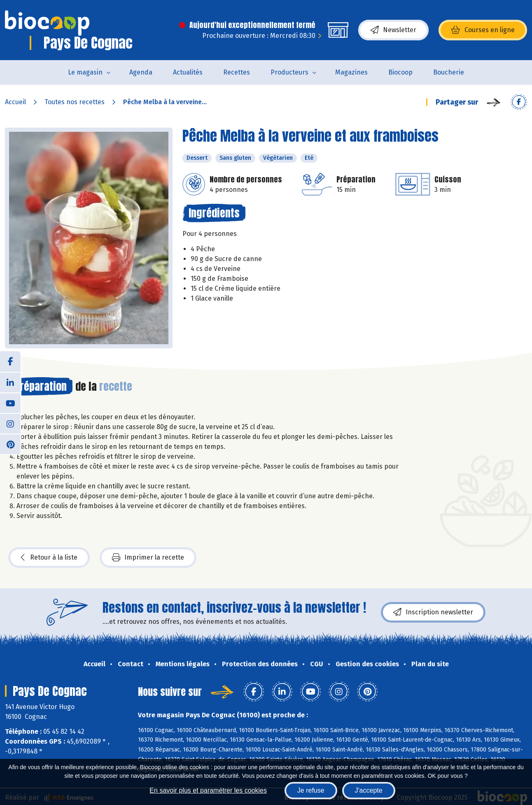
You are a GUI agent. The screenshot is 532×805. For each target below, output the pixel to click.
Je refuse (311, 790)
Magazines (351, 72)
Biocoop (400, 72)
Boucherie (449, 72)
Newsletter (393, 30)
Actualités (188, 72)
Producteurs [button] (289, 72)
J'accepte (369, 790)
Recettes (237, 72)
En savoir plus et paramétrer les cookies (208, 790)
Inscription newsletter (433, 612)
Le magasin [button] (85, 72)
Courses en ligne (483, 30)
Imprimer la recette (148, 558)
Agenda (141, 72)
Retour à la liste (49, 558)
